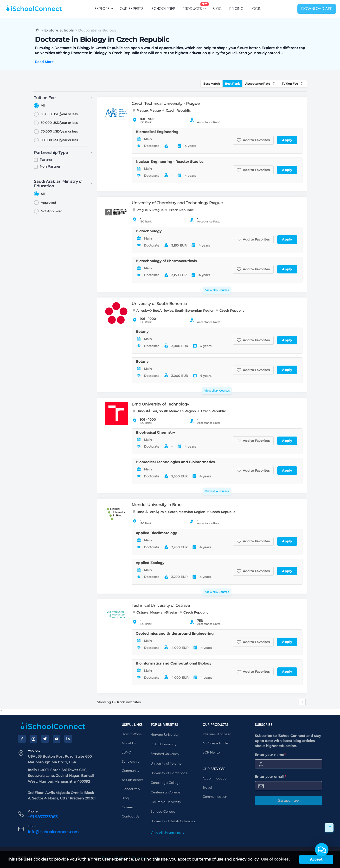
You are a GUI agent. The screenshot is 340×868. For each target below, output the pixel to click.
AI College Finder (216, 743)
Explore (104, 9)
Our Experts (132, 9)
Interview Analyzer (217, 734)
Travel (207, 788)
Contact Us (130, 817)
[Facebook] (22, 739)
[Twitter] (45, 739)
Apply (287, 140)
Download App (317, 9)
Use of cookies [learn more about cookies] (275, 859)
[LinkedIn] (68, 739)
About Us (129, 743)
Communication (215, 797)
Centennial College (165, 792)
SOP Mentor (212, 753)
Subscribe (289, 801)
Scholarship (131, 762)
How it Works (132, 734)
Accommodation (215, 779)
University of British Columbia (173, 821)
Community (131, 771)
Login (256, 9)
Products (192, 6)
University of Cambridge (169, 773)
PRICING (236, 9)
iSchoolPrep (163, 9)
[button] (322, 850)
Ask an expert (132, 780)
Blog (217, 9)
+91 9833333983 (43, 817)
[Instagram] (33, 739)
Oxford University (164, 744)
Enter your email (270, 777)
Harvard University (165, 735)
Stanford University (165, 754)
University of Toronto (166, 764)
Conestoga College (166, 783)
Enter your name (270, 755)
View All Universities (168, 833)
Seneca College (163, 812)
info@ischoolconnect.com (53, 832)
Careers (128, 807)
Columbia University (166, 802)
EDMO (126, 753)
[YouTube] (57, 739)
